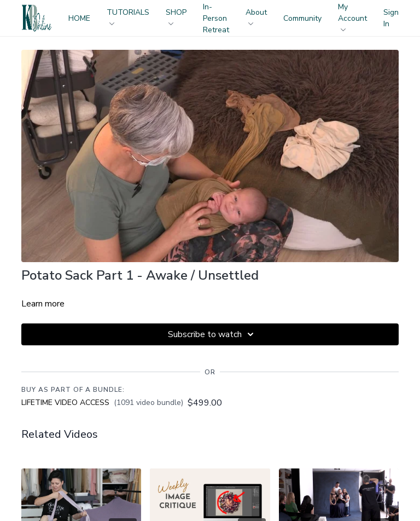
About (256, 16)
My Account (352, 16)
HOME (79, 18)
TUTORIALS (128, 16)
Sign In (391, 18)
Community (302, 18)
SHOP (176, 16)
